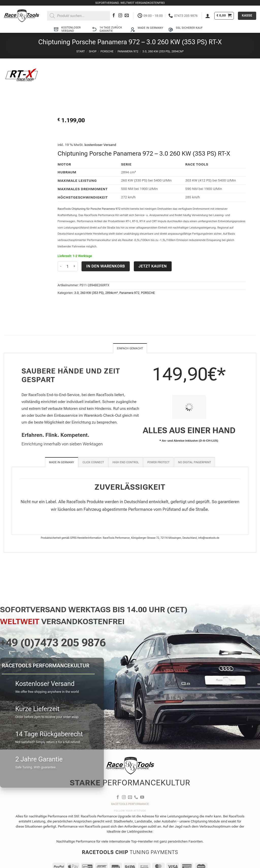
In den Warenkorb (106, 266)
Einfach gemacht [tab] (130, 349)
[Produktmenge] (68, 266)
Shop (93, 51)
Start (81, 51)
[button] (208, 16)
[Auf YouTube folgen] (142, 798)
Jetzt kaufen (152, 266)
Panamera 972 (128, 51)
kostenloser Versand (100, 145)
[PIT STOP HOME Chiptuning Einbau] (189, 408)
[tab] (62, 463)
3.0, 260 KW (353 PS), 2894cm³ (163, 51)
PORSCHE (107, 51)
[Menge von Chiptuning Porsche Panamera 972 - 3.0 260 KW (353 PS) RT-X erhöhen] (75, 266)
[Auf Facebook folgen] (114, 16)
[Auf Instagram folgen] (120, 16)
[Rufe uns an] (136, 798)
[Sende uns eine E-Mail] (127, 16)
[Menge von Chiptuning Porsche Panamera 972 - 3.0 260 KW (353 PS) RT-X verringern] (61, 266)
